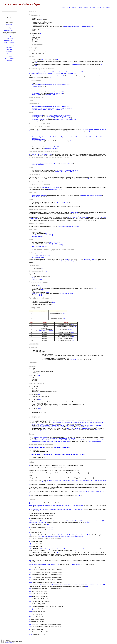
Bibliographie (35, 417)
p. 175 (79, 495)
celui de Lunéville (60, 76)
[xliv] (38, 369)
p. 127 (87, 586)
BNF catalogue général (95, 441)
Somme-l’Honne (42, 331)
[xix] (61, 261)
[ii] (57, 60)
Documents (74, 7)
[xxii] (43, 278)
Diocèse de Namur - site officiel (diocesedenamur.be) (45, 564)
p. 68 (39, 536)
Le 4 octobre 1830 (34, 216)
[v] (36, 66)
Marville (85, 261)
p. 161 (45, 429)
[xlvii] (40, 399)
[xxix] (72, 294)
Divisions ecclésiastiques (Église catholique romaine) (52, 249)
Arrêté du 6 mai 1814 (54, 147)
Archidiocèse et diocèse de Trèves (41, 256)
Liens (104, 7)
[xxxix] (73, 333)
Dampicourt (73, 360)
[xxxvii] (74, 326)
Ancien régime (34, 48)
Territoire (68, 7)
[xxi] (30, 564)
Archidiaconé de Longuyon (39, 257)
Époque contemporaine (37, 98)
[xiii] (42, 236)
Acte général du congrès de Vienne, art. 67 (91, 195)
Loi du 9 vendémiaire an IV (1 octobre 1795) (57, 85)
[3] (29, 491)
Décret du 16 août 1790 (52, 95)
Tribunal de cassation (37, 92)
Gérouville (66, 27)
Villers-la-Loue (35, 12)
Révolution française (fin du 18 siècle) (42, 69)
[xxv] (95, 288)
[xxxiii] (64, 314)
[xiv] (56, 244)
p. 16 (38, 507)
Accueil (64, 7)
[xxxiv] (64, 316)
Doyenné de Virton (37, 279)
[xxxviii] (70, 329)
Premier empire (34, 265)
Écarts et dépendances (39, 282)
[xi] (46, 234)
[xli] (73, 336)
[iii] (36, 63)
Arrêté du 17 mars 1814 (51, 148)
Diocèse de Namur (37, 278)
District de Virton (36, 197)
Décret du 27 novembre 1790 (56, 92)
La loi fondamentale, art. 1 (55, 189)
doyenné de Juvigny (70, 261)
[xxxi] (52, 301)
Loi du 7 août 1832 (54, 242)
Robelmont (83, 27)
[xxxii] (54, 303)
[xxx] (40, 295)
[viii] (70, 141)
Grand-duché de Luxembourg (40, 195)
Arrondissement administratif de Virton (42, 235)
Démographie (35, 308)
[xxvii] (42, 291)
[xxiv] (41, 287)
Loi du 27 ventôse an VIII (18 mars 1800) (59, 115)
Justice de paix (36, 95)
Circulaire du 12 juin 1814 (67, 163)
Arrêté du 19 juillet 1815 (63, 203)
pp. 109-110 (50, 527)
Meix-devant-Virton (74, 27)
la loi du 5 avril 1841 (64, 294)
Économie (33, 363)
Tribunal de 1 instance (38, 120)
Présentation (34, 15)
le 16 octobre (68, 216)
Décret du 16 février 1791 (57, 93)
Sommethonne (90, 27)
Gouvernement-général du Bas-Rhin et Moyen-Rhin (45, 163)
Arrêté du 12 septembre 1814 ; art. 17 (64, 172)
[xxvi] (43, 290)
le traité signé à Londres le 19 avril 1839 (68, 226)
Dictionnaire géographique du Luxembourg (78, 428)
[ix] (71, 157)
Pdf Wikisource (85, 480)
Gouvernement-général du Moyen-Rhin (42, 137)
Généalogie (86, 7)
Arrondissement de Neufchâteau (40, 108)
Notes (31, 462)
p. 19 (38, 511)
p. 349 (87, 427)
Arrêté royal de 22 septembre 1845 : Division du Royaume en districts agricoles (62, 536)
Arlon (89, 216)
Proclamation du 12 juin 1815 (82, 179)
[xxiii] (39, 286)
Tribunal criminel (36, 93)
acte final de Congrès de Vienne (51, 188)
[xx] (42, 268)
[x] (91, 179)
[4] (48, 197)
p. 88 (48, 525)
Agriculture (33, 366)
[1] (42, 20)
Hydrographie (33, 347)
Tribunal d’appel (36, 117)
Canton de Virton (36, 86)
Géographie (34, 344)
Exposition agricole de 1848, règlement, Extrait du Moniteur (75, 535)
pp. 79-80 (87, 522)
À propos (108, 7)
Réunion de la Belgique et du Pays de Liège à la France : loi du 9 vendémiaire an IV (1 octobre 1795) (56, 72)
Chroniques (80, 7)
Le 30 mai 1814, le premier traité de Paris (40, 154)
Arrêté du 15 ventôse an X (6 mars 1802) (52, 109)
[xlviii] (40, 408)
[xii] (53, 235)
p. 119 (74, 550)
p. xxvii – (52, 530)
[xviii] (30, 553)
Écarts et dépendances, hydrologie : (41, 444)
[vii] (89, 131)
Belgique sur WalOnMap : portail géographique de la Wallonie (59, 439)
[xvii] (30, 549)
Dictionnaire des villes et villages (9, 13)
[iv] (102, 64)
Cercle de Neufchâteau (38, 141)
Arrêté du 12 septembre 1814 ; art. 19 (68, 170)
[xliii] (73, 340)
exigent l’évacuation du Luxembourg (78, 217)
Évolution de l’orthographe (40, 298)
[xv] (63, 245)
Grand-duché (74, 212)
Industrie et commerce (36, 384)
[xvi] (46, 246)
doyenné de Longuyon (90, 260)
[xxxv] (64, 319)
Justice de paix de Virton (38, 246)
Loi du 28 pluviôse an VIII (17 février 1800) (61, 108)
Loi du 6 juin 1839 (57, 245)
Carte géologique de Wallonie (40, 437)
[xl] (73, 334)
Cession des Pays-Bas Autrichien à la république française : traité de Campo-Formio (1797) (53, 73)
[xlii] (73, 338)
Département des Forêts (38, 85)
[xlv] (39, 375)
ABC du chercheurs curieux (95, 7)
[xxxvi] (73, 324)
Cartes (32, 434)
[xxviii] (47, 292)
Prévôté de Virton (75, 64)
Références (34, 500)
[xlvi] (40, 394)
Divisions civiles (36, 44)
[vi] (50, 77)
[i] (41, 33)
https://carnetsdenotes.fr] (10, 642)
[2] (49, 27)
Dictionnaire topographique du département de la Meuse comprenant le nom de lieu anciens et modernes (69, 549)
